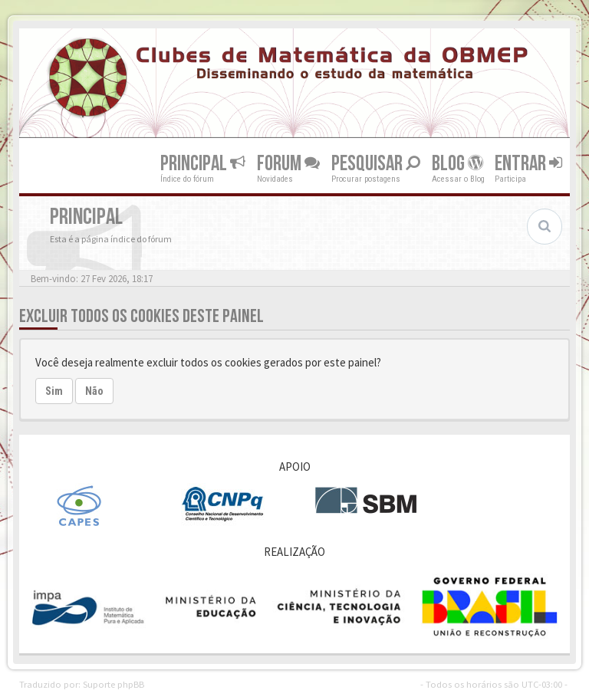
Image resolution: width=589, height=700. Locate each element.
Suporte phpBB (114, 684)
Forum (288, 163)
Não (94, 391)
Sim (54, 391)
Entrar (528, 163)
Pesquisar (376, 163)
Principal (203, 163)
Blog (457, 163)
